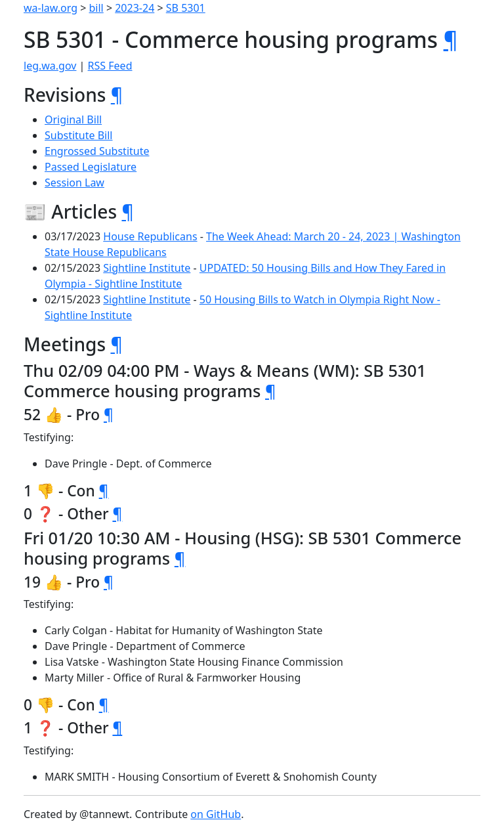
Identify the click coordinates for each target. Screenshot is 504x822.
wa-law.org (51, 8)
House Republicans (150, 236)
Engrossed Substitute (97, 151)
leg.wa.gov (50, 66)
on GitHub (216, 814)
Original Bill (73, 119)
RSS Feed (110, 66)
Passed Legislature (91, 167)
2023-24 (135, 8)
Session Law (74, 183)
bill (96, 8)
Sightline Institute (147, 268)
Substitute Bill (79, 135)
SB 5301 (186, 8)
